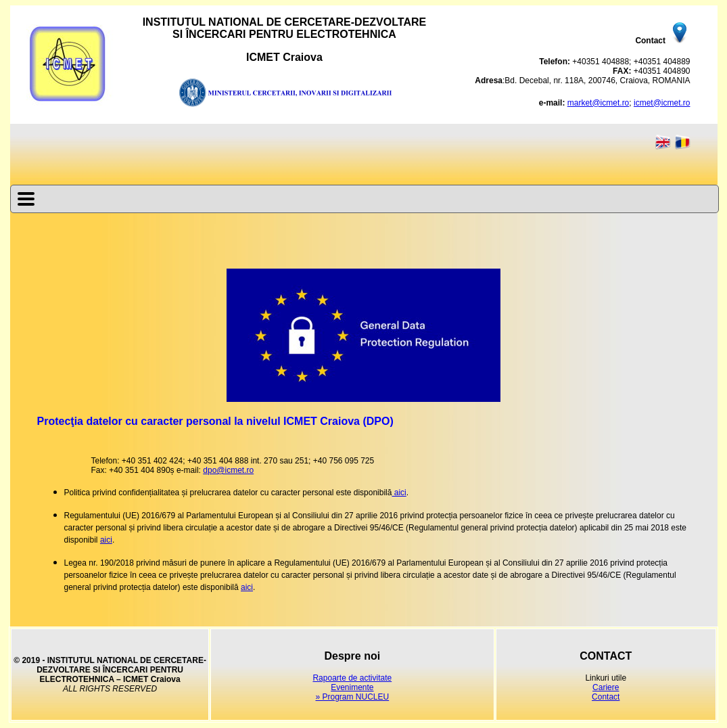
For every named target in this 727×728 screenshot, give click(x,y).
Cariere (606, 687)
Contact (606, 697)
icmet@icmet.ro (662, 103)
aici (399, 493)
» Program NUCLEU (352, 697)
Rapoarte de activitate (352, 678)
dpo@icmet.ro (228, 470)
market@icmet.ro (599, 103)
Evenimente (352, 687)
